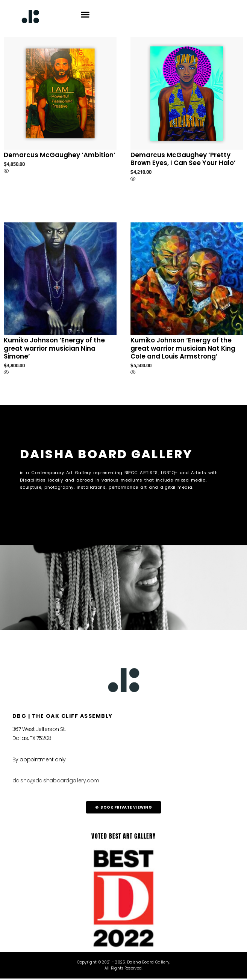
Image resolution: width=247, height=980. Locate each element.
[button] (85, 15)
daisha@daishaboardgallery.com (56, 782)
